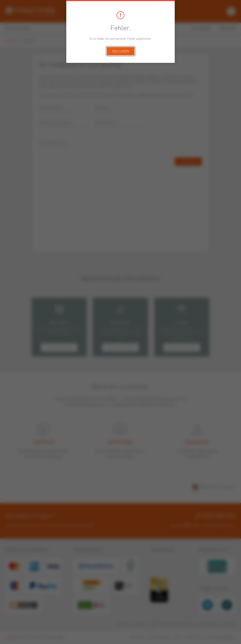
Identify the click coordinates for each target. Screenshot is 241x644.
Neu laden (121, 52)
